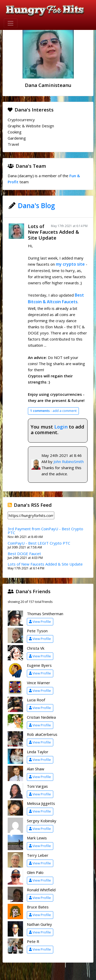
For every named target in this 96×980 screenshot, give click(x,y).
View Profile (40, 622)
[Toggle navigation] (11, 23)
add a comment (53, 411)
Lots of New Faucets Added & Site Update (54, 232)
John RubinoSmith (69, 461)
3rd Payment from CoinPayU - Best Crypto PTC (45, 531)
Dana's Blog (36, 206)
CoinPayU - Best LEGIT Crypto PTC (39, 543)
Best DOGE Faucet (24, 554)
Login (61, 427)
